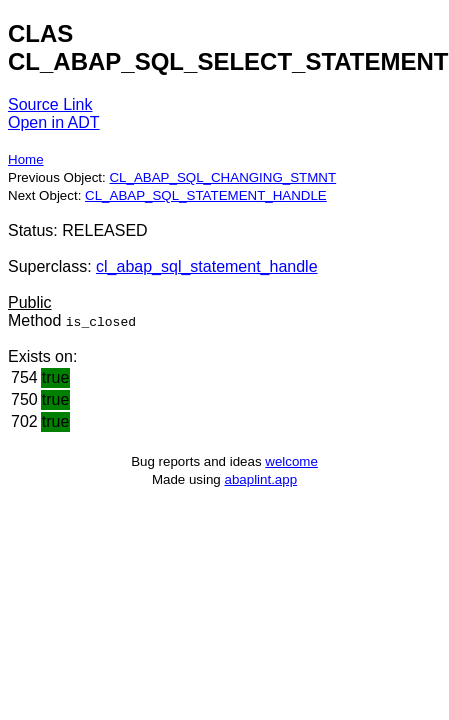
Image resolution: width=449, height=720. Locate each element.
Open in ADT (54, 122)
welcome (291, 461)
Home (26, 159)
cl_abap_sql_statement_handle (207, 266)
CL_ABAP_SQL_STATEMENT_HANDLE (206, 195)
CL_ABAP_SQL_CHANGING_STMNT (222, 177)
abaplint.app (260, 479)
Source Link (50, 104)
